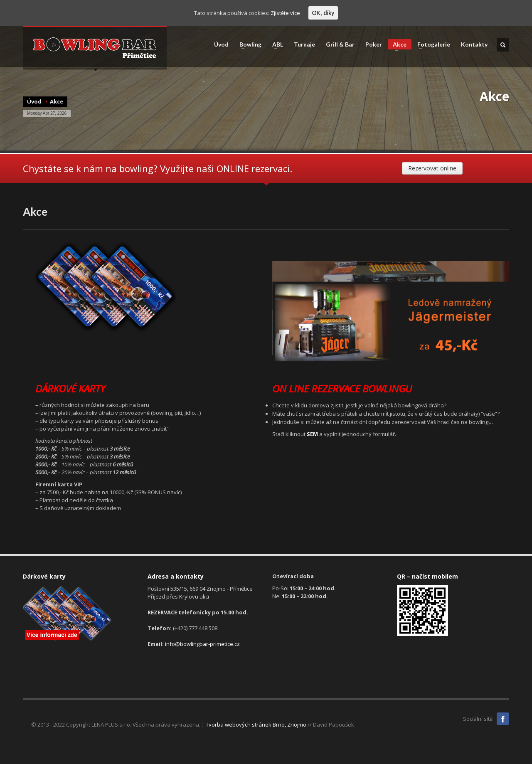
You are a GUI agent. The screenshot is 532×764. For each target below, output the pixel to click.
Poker (374, 44)
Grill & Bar (340, 44)
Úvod (221, 44)
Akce (397, 45)
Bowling (248, 44)
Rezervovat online (432, 168)
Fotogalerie (431, 44)
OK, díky (323, 13)
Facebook (503, 719)
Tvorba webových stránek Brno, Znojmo (256, 725)
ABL (275, 44)
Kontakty (474, 44)
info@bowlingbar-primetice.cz (202, 644)
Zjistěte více (285, 13)
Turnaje (304, 44)
